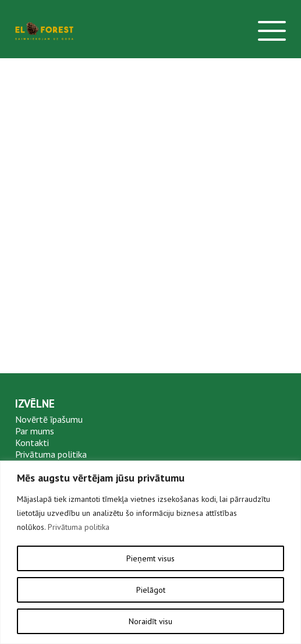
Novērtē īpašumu (49, 419)
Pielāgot (151, 590)
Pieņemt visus (150, 558)
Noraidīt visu (150, 621)
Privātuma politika (79, 527)
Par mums (35, 431)
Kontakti (32, 443)
